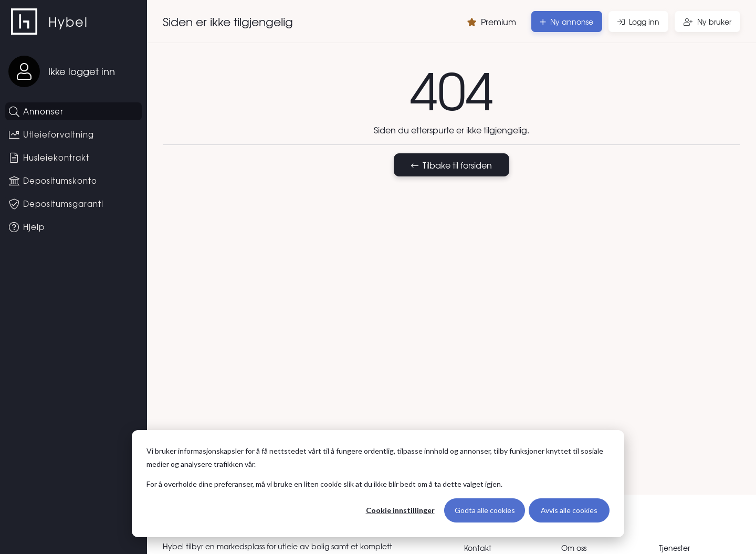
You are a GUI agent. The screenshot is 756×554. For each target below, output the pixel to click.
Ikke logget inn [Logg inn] (82, 71)
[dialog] (378, 484)
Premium (492, 22)
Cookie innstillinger (400, 510)
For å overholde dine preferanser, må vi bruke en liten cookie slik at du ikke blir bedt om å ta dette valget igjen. (324, 484)
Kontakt (478, 548)
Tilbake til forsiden (451, 165)
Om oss (574, 548)
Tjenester (674, 548)
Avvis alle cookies (569, 510)
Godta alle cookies (485, 510)
